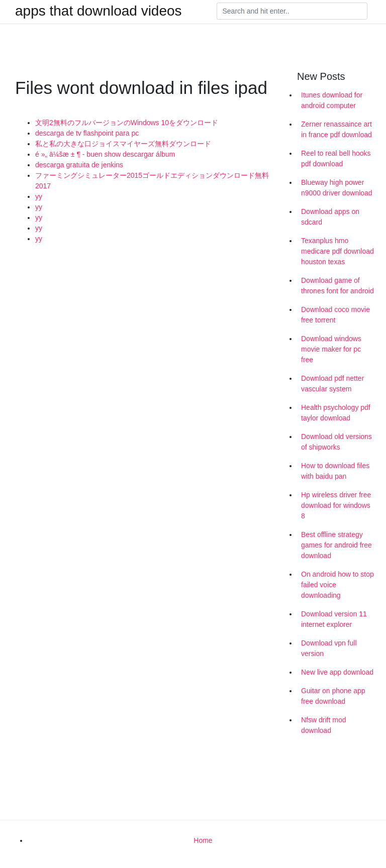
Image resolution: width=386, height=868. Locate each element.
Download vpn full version (329, 648)
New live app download (337, 672)
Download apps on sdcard (330, 217)
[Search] (292, 11)
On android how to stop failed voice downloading (337, 585)
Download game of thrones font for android (337, 286)
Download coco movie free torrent (335, 315)
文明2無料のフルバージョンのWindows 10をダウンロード (127, 123)
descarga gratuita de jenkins (79, 165)
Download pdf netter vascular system (332, 384)
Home (203, 840)
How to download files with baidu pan (335, 471)
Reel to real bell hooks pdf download (336, 158)
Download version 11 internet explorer (334, 619)
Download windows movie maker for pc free (331, 349)
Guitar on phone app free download (333, 696)
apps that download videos (99, 11)
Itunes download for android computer (332, 100)
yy (39, 196)
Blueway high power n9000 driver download (337, 188)
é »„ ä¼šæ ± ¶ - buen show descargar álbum (105, 154)
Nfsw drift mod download (323, 725)
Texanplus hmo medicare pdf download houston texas (337, 251)
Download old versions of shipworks (336, 442)
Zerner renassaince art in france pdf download (336, 129)
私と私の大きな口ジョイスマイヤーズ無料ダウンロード (123, 144)
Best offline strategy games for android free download (336, 545)
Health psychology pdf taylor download (336, 413)
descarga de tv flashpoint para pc (87, 133)
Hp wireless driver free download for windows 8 (336, 505)
